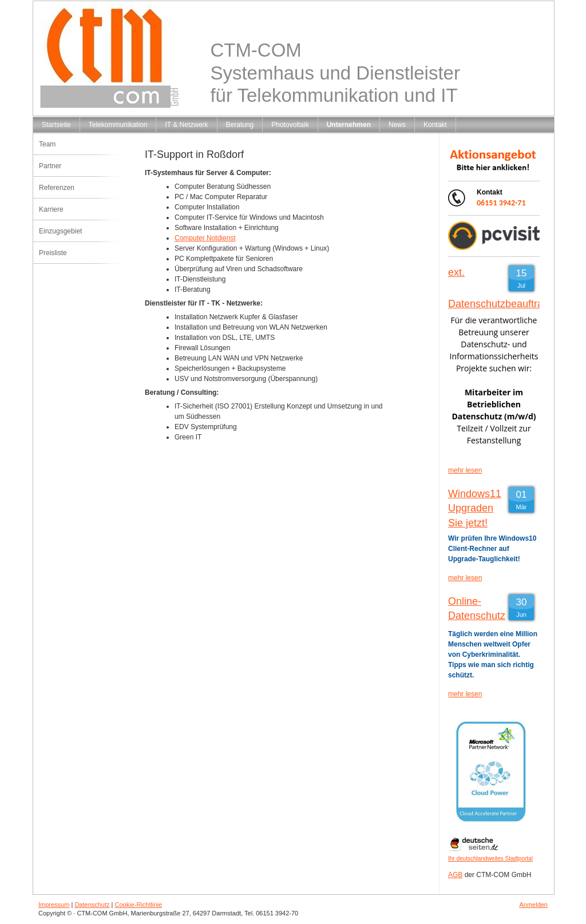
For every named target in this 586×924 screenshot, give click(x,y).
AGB (455, 875)
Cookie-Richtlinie (139, 905)
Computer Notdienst (205, 238)
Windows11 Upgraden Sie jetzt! (475, 508)
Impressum (54, 905)
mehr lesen (465, 470)
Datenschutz (92, 905)
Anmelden (533, 905)
